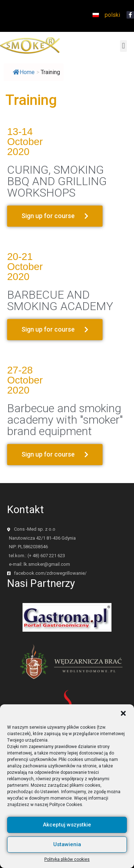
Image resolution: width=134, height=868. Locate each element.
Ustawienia (67, 850)
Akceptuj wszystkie (67, 831)
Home (24, 72)
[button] (123, 719)
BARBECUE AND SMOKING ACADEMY (60, 300)
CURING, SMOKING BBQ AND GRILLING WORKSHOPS (57, 181)
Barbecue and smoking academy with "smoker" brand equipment (65, 420)
